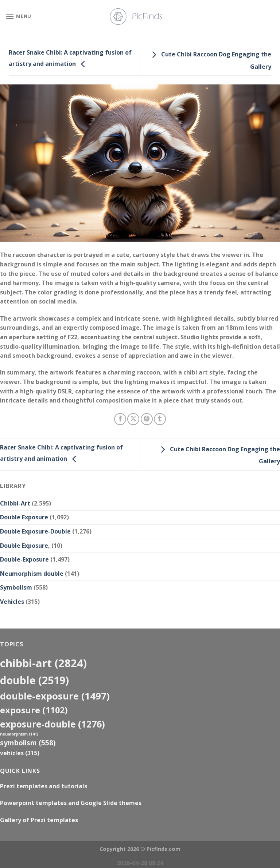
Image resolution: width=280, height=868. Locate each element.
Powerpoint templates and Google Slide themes (71, 803)
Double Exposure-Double (35, 531)
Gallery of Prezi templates (39, 820)
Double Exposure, (25, 546)
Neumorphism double (32, 574)
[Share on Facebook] (120, 419)
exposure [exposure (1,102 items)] (34, 710)
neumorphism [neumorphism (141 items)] (19, 734)
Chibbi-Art (15, 503)
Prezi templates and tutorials (44, 786)
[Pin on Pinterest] (147, 419)
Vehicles (12, 602)
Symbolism (16, 587)
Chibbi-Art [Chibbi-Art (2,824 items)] (43, 663)
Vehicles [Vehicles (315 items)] (20, 753)
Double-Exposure (24, 559)
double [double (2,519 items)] (34, 680)
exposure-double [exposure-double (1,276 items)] (52, 724)
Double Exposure (24, 517)
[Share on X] (133, 419)
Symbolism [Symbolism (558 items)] (28, 743)
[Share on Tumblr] (160, 419)
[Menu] (18, 16)
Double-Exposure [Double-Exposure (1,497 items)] (55, 696)
